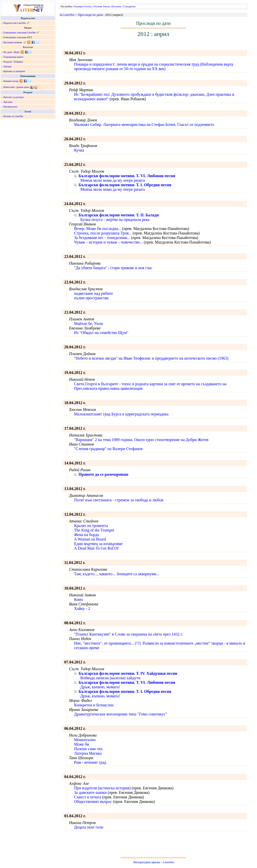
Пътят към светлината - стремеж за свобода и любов (119, 500)
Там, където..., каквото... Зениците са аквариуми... (117, 574)
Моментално (85, 740)
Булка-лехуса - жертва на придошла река (115, 220)
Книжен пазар (11, 81)
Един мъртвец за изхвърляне (98, 544)
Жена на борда (86, 535)
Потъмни (116, 6)
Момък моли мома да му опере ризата (113, 180)
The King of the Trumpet (94, 530)
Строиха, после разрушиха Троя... (103, 233)
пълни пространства (91, 298)
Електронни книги (13, 57)
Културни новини (13, 42)
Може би (82, 744)
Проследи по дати (90, 15)
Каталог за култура (14, 97)
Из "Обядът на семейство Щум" (101, 333)
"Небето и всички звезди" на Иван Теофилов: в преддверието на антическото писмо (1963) (151, 358)
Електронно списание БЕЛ (18, 37)
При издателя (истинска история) (102, 788)
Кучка (79, 150)
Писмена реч (10, 107)
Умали (106, 6)
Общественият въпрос (93, 802)
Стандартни (129, 6)
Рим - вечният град (90, 762)
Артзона (8, 102)
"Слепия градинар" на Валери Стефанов (108, 449)
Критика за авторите (14, 71)
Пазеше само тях (88, 749)
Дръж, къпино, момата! (100, 687)
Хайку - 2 (82, 609)
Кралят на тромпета (91, 526)
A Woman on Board (90, 539)
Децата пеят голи (89, 827)
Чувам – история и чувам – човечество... (108, 242)
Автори (7, 66)
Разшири (78, 6)
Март (17, 52)
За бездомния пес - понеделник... (102, 238)
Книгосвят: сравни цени (16, 87)
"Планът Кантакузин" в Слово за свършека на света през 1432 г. (128, 634)
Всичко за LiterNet (13, 116)
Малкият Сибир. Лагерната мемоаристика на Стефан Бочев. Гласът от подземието (144, 125)
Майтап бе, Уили (88, 324)
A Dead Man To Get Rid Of (96, 548)
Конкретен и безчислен (94, 705)
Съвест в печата (88, 797)
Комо (79, 599)
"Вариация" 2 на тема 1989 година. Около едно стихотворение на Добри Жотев (141, 440)
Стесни (87, 6)
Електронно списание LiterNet (20, 33)
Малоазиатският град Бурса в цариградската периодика (121, 414)
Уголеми (98, 6)
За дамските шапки (90, 792)
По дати (8, 52)
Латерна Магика (88, 753)
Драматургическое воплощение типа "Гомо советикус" (121, 714)
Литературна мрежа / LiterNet (153, 862)
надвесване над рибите (93, 293)
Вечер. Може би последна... (98, 229)
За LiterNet (67, 15)
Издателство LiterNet (15, 23)
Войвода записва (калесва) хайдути (110, 678)
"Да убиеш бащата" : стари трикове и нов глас (113, 268)
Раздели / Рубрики (13, 62)
